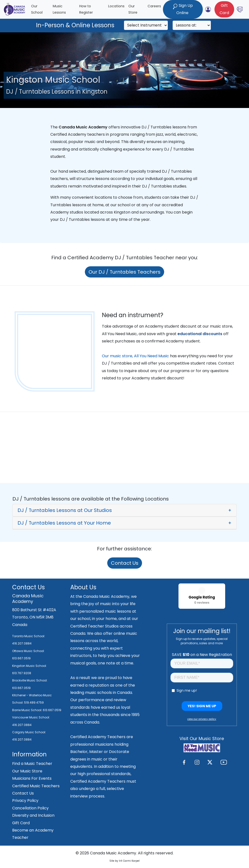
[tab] (124, 510)
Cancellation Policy (30, 808)
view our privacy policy (202, 719)
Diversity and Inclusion (33, 815)
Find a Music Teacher (32, 764)
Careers (154, 6)
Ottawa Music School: (28, 651)
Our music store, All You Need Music (135, 356)
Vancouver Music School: (31, 717)
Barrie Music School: (27, 710)
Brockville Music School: (30, 680)
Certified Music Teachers (36, 786)
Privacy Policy (25, 801)
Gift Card (21, 823)
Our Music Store (27, 771)
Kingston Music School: (29, 666)
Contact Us (125, 563)
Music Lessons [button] (59, 9)
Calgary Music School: (29, 732)
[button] (124, 510)
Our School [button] (37, 9)
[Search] (146, 25)
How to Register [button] (86, 9)
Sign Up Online (183, 9)
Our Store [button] (133, 9)
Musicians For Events (32, 778)
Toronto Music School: (29, 636)
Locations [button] (116, 6)
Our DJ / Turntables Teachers (124, 272)
